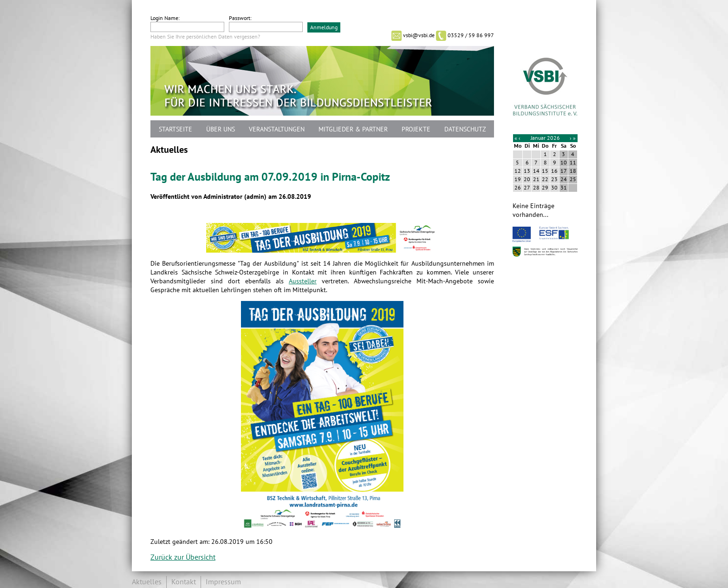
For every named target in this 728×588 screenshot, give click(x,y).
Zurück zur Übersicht (183, 557)
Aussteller (303, 281)
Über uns (221, 129)
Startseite (175, 129)
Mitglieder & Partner (353, 129)
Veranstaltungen (277, 129)
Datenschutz (465, 129)
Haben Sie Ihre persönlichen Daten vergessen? (205, 37)
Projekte (416, 129)
